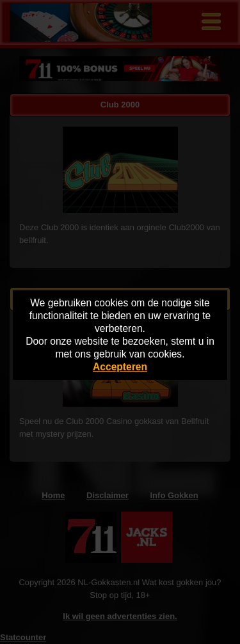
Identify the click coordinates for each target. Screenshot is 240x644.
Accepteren (120, 367)
